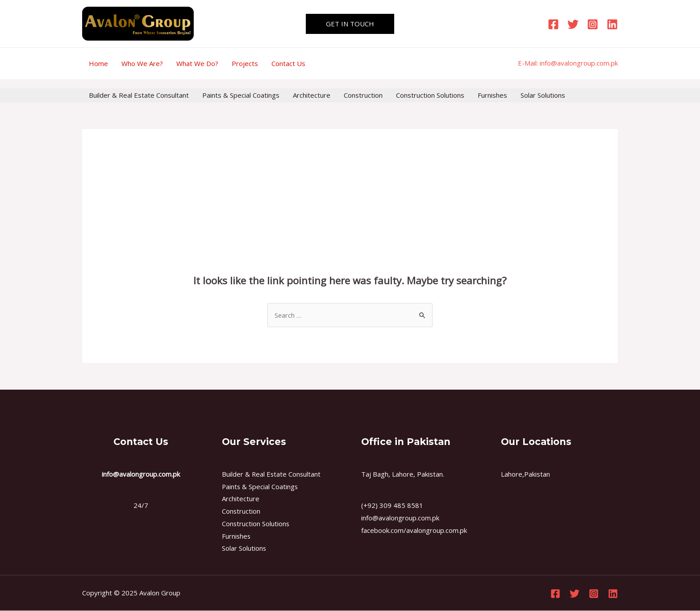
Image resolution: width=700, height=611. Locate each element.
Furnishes (492, 95)
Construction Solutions (430, 95)
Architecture (312, 95)
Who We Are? (142, 63)
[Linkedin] (612, 24)
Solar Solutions (543, 95)
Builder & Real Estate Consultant (139, 95)
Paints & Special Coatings (241, 95)
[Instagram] (593, 24)
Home (98, 63)
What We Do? (197, 63)
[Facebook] (553, 24)
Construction (363, 95)
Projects (245, 63)
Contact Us (288, 63)
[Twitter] (573, 24)
